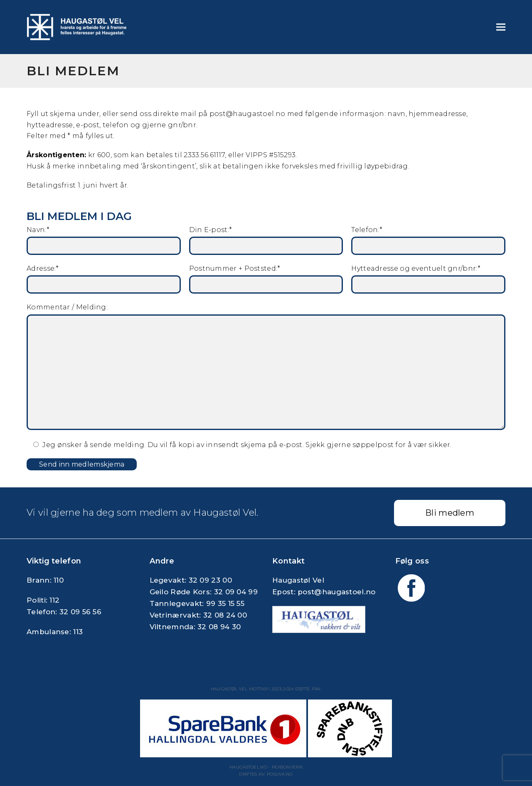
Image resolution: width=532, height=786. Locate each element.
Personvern (287, 767)
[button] (501, 27)
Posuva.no (280, 774)
